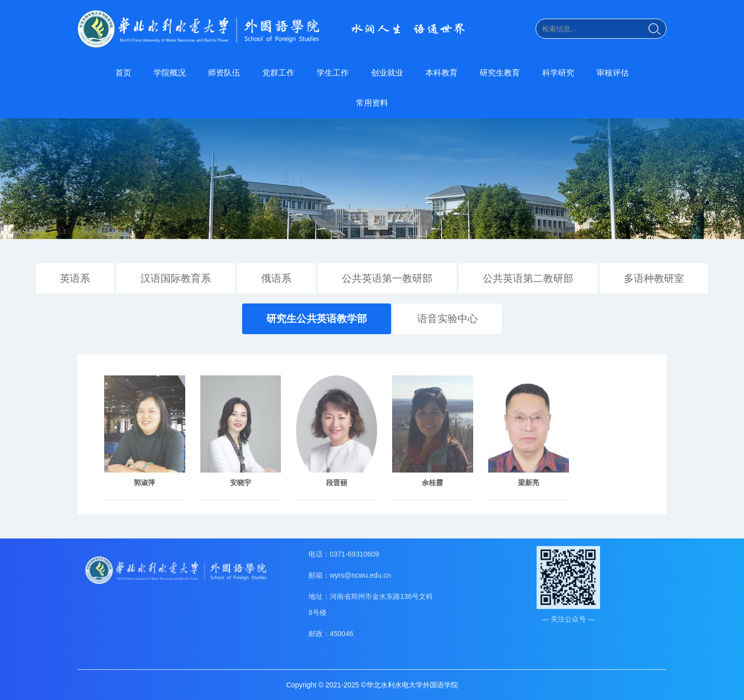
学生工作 (333, 73)
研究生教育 (500, 73)
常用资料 (372, 103)
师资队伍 (224, 73)
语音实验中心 (448, 318)
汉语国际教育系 (176, 277)
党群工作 (278, 73)
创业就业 (387, 73)
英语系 (75, 277)
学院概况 (170, 73)
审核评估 (613, 73)
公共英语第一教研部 (387, 277)
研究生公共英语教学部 (317, 318)
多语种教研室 (654, 277)
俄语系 (276, 277)
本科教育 (441, 73)
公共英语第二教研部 (528, 277)
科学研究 (558, 73)
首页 (123, 73)
